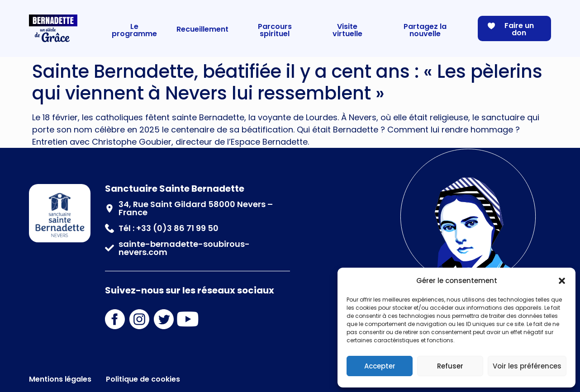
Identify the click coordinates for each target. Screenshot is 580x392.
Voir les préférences (527, 366)
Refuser (450, 366)
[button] (562, 281)
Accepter (380, 366)
